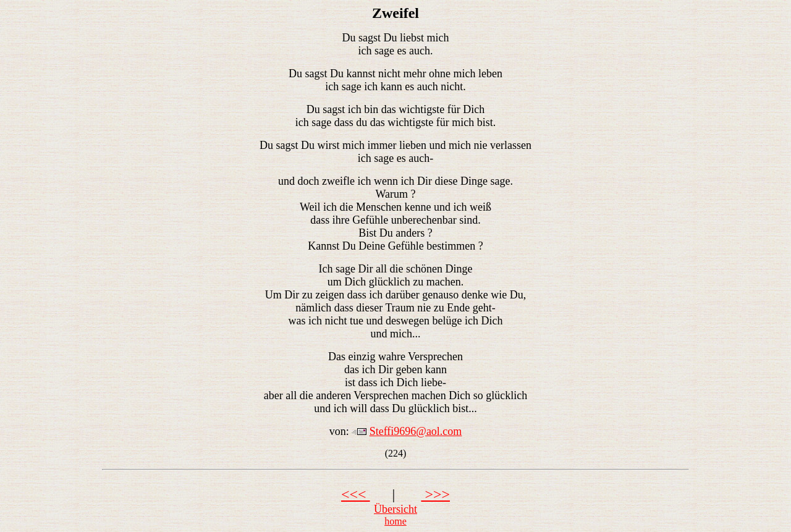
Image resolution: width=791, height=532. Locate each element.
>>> (435, 494)
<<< (356, 494)
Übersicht (395, 509)
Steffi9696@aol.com (416, 431)
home (395, 521)
